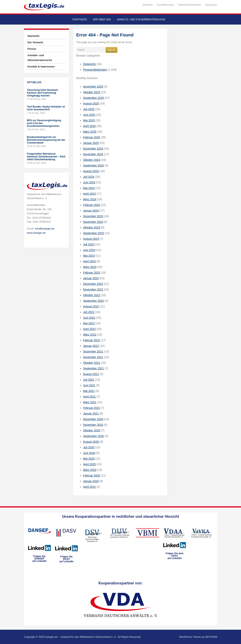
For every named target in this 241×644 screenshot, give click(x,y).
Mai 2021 (89, 391)
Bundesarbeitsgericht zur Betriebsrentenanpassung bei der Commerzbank (46, 140)
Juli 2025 (89, 109)
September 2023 (94, 233)
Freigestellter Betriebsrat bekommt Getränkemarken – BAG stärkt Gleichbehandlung (46, 157)
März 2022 (90, 335)
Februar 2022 (92, 340)
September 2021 (94, 368)
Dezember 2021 (93, 351)
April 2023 (89, 261)
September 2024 (94, 165)
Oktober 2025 (92, 92)
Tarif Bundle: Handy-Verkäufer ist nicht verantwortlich (46, 108)
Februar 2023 (92, 273)
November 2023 (93, 222)
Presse (32, 49)
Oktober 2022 (92, 295)
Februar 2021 (92, 408)
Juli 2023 (89, 244)
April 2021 (89, 397)
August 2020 (91, 442)
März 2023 (90, 267)
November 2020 (93, 425)
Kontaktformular (165, 5)
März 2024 (90, 199)
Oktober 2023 (92, 227)
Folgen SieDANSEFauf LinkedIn (39, 559)
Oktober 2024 (92, 160)
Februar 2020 (92, 476)
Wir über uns (102, 20)
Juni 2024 (89, 182)
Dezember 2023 (93, 216)
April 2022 (89, 329)
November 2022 (93, 289)
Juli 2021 (89, 380)
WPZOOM (211, 637)
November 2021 (93, 357)
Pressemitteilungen (95, 70)
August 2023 (91, 239)
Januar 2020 (91, 481)
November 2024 (93, 154)
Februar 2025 (92, 137)
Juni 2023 (89, 250)
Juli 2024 (89, 177)
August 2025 (91, 103)
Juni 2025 (89, 115)
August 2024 (91, 171)
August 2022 (91, 306)
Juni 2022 (89, 318)
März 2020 (90, 470)
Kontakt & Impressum (41, 67)
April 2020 (89, 464)
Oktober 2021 (92, 363)
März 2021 (90, 402)
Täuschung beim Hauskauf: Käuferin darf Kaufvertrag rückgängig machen (43, 93)
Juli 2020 (89, 447)
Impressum (211, 5)
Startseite (147, 5)
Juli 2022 (89, 312)
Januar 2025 (91, 143)
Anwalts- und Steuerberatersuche (141, 20)
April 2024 (89, 194)
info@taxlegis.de (44, 229)
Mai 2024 (89, 188)
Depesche (89, 64)
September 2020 (94, 436)
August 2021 (91, 374)
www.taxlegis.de (36, 233)
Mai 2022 (89, 323)
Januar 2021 (91, 413)
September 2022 (94, 301)
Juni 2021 (89, 385)
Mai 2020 (89, 459)
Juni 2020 (89, 453)
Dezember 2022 (93, 284)
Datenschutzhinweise (190, 5)
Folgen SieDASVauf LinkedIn (67, 559)
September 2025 (94, 98)
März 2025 (90, 132)
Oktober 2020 (92, 430)
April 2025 (89, 126)
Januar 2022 (91, 346)
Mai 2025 (89, 120)
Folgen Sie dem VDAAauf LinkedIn (175, 556)
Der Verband (35, 42)
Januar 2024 (91, 211)
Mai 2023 (89, 256)
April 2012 (89, 487)
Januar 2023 (91, 278)
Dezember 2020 (93, 419)
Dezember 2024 (93, 149)
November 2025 (93, 87)
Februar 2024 (92, 205)
